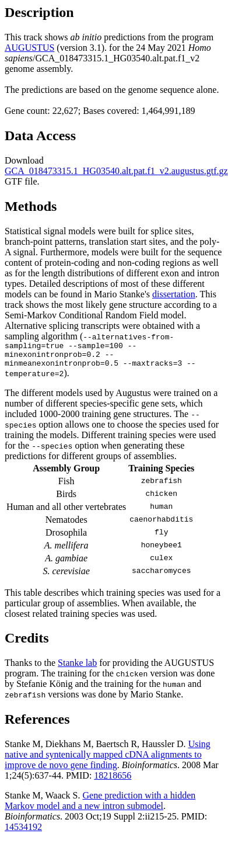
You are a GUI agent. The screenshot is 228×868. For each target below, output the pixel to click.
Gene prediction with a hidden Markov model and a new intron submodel (100, 806)
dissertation (174, 294)
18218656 (113, 781)
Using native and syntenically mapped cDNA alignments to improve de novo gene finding (108, 760)
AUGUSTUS (29, 48)
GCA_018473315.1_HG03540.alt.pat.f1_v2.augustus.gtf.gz (116, 171)
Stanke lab (77, 668)
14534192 (23, 832)
